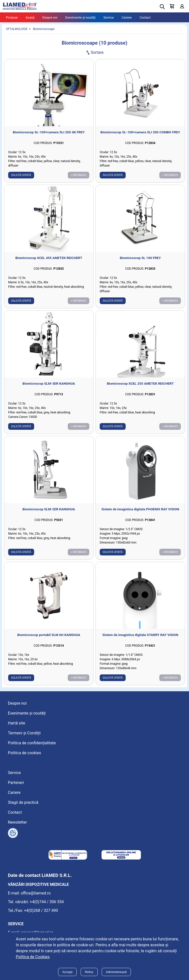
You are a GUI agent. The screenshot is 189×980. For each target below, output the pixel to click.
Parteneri (16, 783)
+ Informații (79, 175)
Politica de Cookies (33, 957)
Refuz (89, 972)
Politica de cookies (24, 753)
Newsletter (17, 822)
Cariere (127, 17)
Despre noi (50, 17)
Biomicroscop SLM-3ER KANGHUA (49, 383)
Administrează (116, 972)
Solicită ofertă (21, 175)
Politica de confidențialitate (32, 743)
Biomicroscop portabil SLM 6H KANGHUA (49, 635)
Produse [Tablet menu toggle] (12, 17)
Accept (67, 972)
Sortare (94, 52)
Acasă (30, 17)
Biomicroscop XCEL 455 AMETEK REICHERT (49, 258)
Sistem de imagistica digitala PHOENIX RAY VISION (140, 509)
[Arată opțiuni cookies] (13, 833)
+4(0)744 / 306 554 (47, 902)
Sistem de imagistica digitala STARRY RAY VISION (140, 635)
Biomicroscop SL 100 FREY (140, 258)
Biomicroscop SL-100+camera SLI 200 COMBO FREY (140, 132)
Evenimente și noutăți (80, 17)
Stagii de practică (23, 802)
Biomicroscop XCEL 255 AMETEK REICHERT (140, 383)
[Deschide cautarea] (162, 7)
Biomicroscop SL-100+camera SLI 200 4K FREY (49, 132)
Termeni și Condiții (24, 733)
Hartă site (17, 723)
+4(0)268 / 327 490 (41, 910)
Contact (145, 17)
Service (109, 17)
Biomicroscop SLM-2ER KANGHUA (49, 509)
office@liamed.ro (36, 893)
